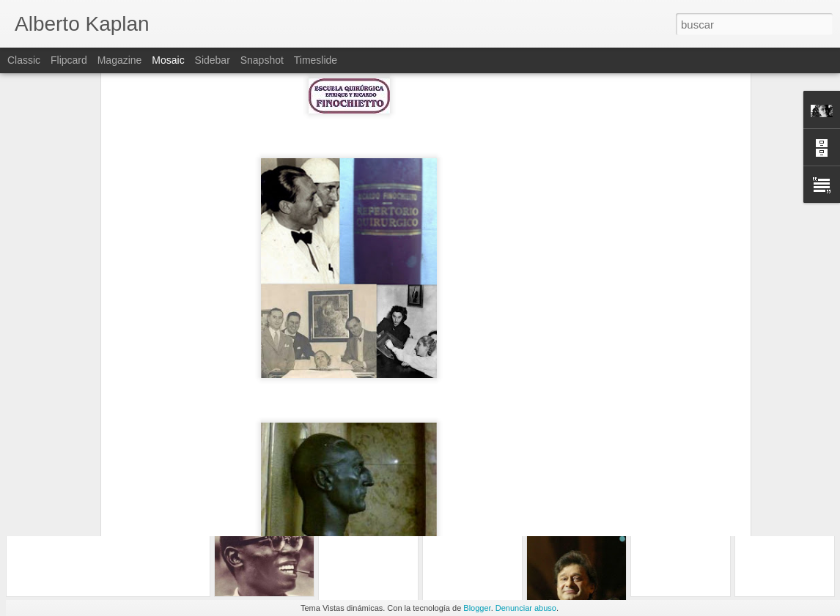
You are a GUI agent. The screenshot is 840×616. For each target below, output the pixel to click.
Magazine (120, 60)
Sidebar (213, 60)
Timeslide (316, 60)
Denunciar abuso (526, 608)
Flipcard (69, 60)
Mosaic (168, 60)
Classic (24, 60)
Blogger (477, 608)
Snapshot (262, 60)
